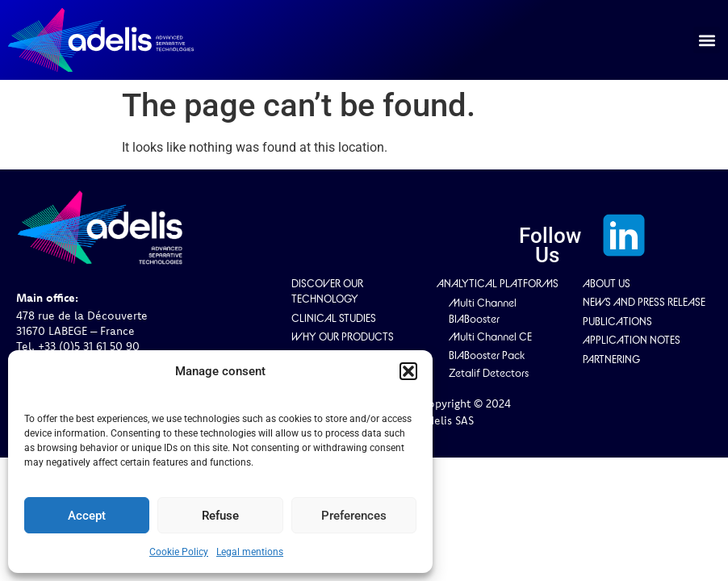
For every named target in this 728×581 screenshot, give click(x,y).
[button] (408, 371)
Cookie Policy (179, 552)
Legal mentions (250, 552)
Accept (87, 516)
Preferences (354, 516)
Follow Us (550, 245)
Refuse (220, 516)
